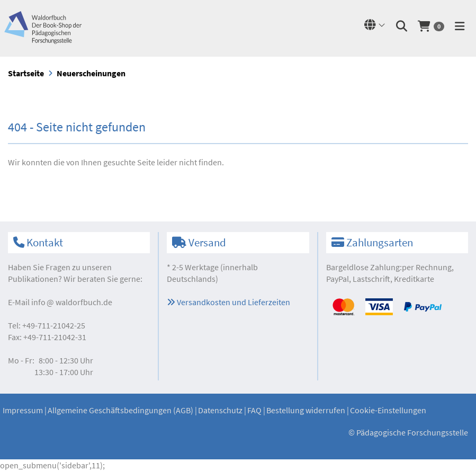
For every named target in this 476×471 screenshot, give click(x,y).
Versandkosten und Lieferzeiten (228, 302)
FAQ (254, 410)
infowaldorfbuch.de (72, 302)
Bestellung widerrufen (306, 410)
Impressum (23, 410)
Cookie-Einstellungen (388, 410)
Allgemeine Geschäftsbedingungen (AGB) (120, 410)
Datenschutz (220, 410)
